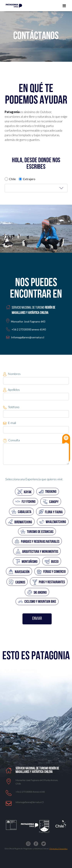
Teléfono (11, 407)
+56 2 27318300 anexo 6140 (30, 792)
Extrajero (29, 179)
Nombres (12, 374)
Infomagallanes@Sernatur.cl (30, 802)
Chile (12, 179)
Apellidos (11, 390)
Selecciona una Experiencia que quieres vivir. (34, 479)
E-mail (10, 423)
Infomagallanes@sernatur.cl (28, 337)
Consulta (11, 440)
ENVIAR (37, 619)
